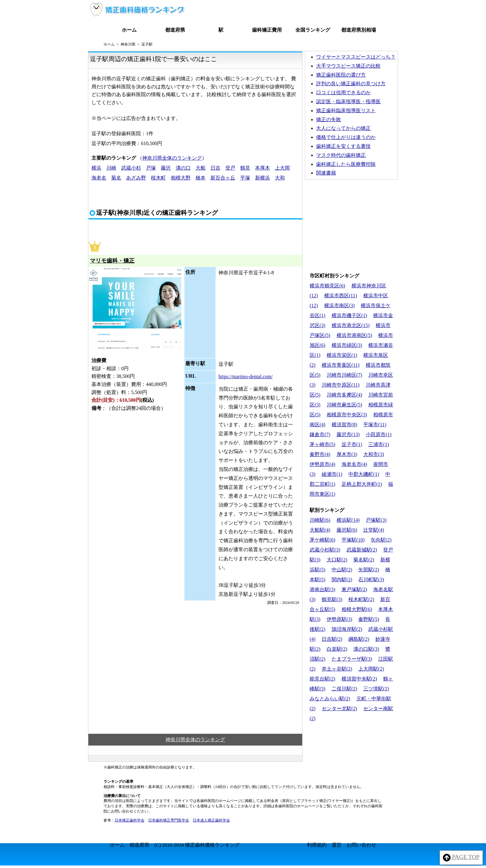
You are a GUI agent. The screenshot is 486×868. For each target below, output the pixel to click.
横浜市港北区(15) (351, 325)
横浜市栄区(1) (342, 355)
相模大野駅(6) (357, 609)
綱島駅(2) (359, 639)
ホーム (129, 30)
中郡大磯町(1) (364, 474)
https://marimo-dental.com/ (246, 376)
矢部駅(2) (369, 570)
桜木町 (158, 178)
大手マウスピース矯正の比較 (348, 66)
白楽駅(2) (337, 649)
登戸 (230, 168)
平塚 (245, 178)
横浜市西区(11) (341, 296)
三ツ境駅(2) (376, 689)
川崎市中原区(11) (341, 385)
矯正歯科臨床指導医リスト (346, 111)
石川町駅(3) (371, 580)
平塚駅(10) (353, 540)
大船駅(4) (320, 530)
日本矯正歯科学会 (130, 820)
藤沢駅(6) (347, 530)
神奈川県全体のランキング (172, 158)
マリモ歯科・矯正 (112, 261)
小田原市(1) (379, 434)
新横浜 (263, 178)
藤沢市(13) (348, 434)
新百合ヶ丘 (223, 178)
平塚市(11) (375, 425)
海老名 (99, 178)
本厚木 (263, 168)
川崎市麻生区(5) (345, 405)
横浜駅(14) (348, 520)
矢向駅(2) (381, 540)
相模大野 (181, 178)
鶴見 (245, 168)
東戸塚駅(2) (354, 589)
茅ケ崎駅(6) (323, 540)
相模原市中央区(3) (347, 415)
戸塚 (151, 168)
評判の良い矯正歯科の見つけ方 (351, 84)
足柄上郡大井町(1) (362, 484)
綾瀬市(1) (332, 474)
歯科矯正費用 (267, 30)
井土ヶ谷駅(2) (337, 669)
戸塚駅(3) (376, 520)
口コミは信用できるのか (343, 93)
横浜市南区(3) (340, 306)
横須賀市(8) (345, 425)
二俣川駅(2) (345, 689)
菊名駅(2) (364, 560)
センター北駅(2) (340, 709)
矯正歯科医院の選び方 (341, 75)
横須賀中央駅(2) (359, 679)
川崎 (111, 168)
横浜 (96, 168)
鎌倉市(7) (320, 434)
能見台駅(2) (323, 679)
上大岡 (282, 168)
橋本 (201, 178)
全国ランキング (313, 30)
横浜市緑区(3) (347, 345)
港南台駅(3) (323, 589)
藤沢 (166, 168)
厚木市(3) (347, 454)
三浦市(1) (379, 444)
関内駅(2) (342, 580)
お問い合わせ (361, 845)
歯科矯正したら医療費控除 (346, 164)
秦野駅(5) (369, 619)
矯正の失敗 (329, 120)
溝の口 (183, 168)
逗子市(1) (352, 444)
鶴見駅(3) (332, 599)
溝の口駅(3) (366, 649)
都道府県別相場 (359, 30)
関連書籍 (326, 173)
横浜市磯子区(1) (349, 315)
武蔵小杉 (131, 168)
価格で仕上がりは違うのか (346, 137)
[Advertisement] (351, 224)
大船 (201, 168)
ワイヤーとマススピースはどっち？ (356, 57)
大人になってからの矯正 (343, 128)
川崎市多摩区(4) (345, 395)
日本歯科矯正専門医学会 (169, 820)
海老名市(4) (354, 464)
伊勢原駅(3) (340, 619)
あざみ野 (136, 178)
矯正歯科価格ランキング (212, 845)
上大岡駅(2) (371, 669)
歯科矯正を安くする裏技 (343, 146)
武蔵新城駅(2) (362, 550)
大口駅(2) (337, 560)
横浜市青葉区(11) (341, 365)
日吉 (215, 168)
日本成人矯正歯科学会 (211, 820)
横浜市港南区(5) (354, 335)
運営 (337, 845)
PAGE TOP (461, 858)
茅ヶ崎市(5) (323, 444)
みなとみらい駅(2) (330, 699)
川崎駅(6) (320, 520)
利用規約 (317, 845)
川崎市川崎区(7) (345, 375)
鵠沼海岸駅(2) (347, 629)
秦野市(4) (320, 454)
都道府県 (175, 30)
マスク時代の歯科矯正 (341, 155)
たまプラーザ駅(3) (352, 659)
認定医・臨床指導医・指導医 (348, 102)
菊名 (116, 178)
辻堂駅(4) (374, 530)
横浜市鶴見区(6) (327, 286)
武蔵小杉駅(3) (325, 550)
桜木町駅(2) (361, 599)
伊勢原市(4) (323, 464)
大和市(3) (374, 454)
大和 (280, 178)
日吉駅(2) (332, 639)
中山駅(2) (342, 570)
